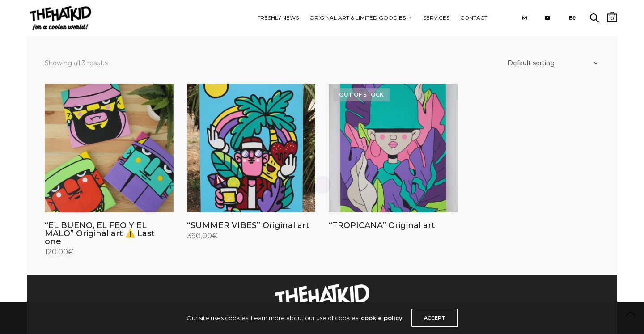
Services (436, 18)
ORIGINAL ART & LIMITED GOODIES (358, 18)
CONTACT (474, 18)
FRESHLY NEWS (278, 18)
